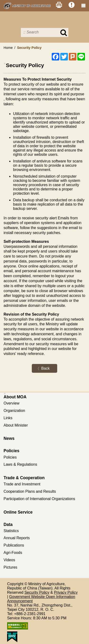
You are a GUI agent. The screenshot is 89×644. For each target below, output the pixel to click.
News (9, 438)
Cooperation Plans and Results (30, 491)
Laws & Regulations (20, 464)
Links (8, 418)
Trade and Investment (22, 484)
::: (5, 63)
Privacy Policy (66, 592)
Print (59, 5)
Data (8, 524)
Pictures (10, 567)
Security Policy (37, 592)
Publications (14, 545)
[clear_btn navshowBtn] (83, 6)
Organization (14, 411)
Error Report (72, 5)
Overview (12, 403)
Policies (12, 451)
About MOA (15, 397)
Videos (9, 560)
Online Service (18, 512)
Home (8, 48)
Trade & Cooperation (24, 478)
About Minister (16, 425)
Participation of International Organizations (39, 499)
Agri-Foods (13, 553)
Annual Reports (17, 538)
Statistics (11, 531)
